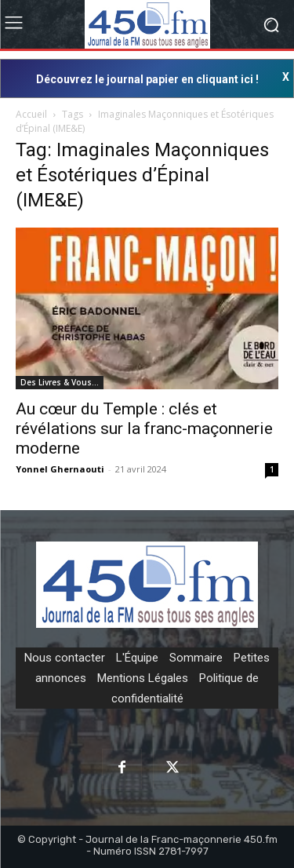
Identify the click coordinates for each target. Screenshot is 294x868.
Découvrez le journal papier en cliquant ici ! (147, 79)
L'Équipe (137, 658)
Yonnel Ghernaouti (60, 469)
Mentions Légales (143, 678)
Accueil (31, 114)
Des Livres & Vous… (60, 382)
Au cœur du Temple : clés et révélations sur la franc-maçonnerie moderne (144, 429)
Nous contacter (65, 658)
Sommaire (196, 658)
